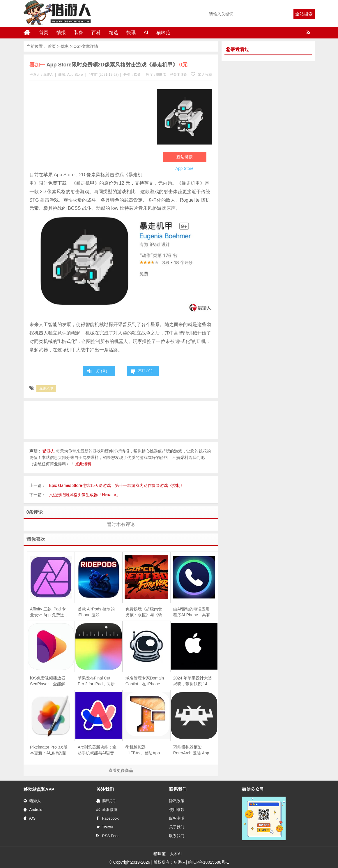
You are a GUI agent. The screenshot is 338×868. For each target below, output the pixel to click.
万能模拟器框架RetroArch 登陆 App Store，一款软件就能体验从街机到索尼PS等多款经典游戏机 (192, 750)
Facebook (108, 818)
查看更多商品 (121, 770)
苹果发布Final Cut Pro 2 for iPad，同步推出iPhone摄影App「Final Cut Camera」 (96, 681)
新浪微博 (107, 810)
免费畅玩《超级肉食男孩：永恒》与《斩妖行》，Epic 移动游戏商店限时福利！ (144, 612)
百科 (96, 32)
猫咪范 (163, 32)
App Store (75, 75)
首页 (44, 32)
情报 (61, 32)
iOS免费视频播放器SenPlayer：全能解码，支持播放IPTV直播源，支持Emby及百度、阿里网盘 (49, 681)
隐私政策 (177, 801)
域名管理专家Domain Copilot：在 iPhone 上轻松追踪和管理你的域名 (145, 681)
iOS (30, 818)
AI (146, 32)
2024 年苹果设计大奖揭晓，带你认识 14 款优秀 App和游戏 (193, 681)
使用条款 (177, 810)
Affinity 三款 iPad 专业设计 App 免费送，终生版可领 (49, 612)
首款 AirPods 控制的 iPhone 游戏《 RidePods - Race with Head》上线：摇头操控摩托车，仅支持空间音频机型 (97, 612)
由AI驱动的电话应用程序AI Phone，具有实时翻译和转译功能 (192, 612)
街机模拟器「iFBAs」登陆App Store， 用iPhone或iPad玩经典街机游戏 (144, 750)
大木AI (176, 854)
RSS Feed (108, 836)
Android (33, 810)
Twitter (105, 827)
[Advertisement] (90, 127)
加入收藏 (201, 75)
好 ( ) (102, 371)
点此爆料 (83, 464)
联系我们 (177, 836)
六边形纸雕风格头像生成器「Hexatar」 (85, 495)
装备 (79, 32)
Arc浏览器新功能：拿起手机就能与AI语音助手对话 (97, 750)
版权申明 (177, 818)
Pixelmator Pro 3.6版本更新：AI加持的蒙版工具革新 (49, 750)
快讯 (131, 32)
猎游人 (32, 801)
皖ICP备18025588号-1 (208, 862)
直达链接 (185, 157)
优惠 (65, 46)
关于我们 (177, 827)
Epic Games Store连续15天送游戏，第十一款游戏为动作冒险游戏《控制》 (117, 485)
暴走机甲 (46, 389)
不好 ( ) (145, 371)
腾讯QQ (106, 801)
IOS (76, 46)
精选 (114, 32)
